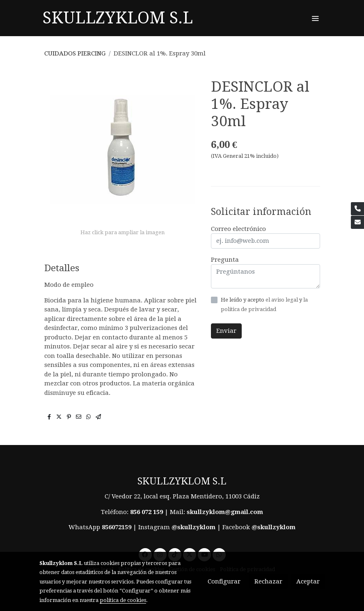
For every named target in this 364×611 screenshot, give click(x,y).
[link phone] (357, 209)
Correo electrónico (238, 229)
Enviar (226, 331)
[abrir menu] (315, 18)
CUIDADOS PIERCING (75, 53)
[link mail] (357, 222)
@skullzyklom (193, 527)
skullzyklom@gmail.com (225, 512)
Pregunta (225, 260)
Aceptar (308, 581)
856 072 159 (147, 512)
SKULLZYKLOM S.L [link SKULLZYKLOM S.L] (118, 18)
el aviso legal (282, 300)
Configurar (224, 581)
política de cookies (123, 600)
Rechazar (268, 581)
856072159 (117, 527)
